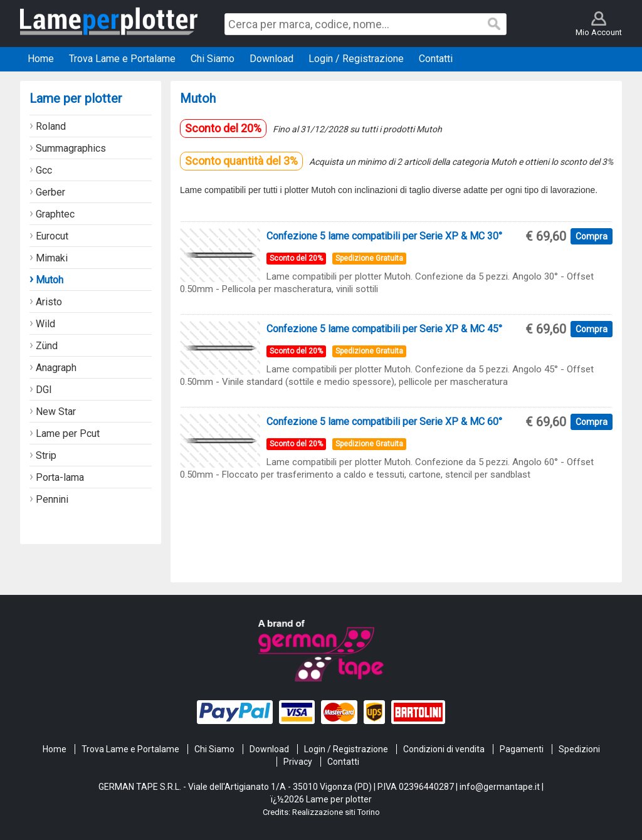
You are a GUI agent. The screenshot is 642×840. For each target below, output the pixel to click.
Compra (592, 236)
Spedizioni (579, 749)
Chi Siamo (214, 749)
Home (55, 749)
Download (269, 749)
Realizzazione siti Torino (336, 812)
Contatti (343, 762)
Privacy (298, 762)
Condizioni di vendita (444, 749)
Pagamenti (522, 749)
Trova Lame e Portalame (130, 749)
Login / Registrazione (346, 749)
